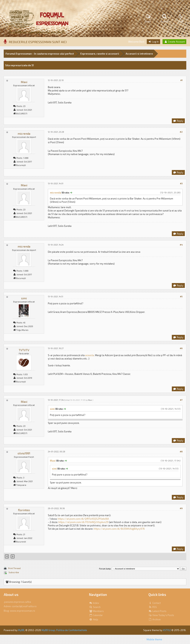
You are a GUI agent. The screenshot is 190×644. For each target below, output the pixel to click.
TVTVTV (24, 350)
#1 (181, 80)
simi (24, 298)
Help (94, 619)
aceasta (90, 355)
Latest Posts (157, 611)
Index (94, 603)
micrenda (24, 133)
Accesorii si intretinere (139, 54)
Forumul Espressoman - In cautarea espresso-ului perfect (40, 54)
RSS (153, 607)
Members (96, 611)
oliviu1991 (24, 453)
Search (95, 607)
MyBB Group (48, 630)
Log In (153, 42)
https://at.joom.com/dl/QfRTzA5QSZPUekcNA (83, 519)
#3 (181, 183)
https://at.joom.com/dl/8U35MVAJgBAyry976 (119, 529)
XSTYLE (167, 630)
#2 (181, 132)
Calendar (96, 615)
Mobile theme (154, 639)
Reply (178, 121)
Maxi (24, 82)
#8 (181, 452)
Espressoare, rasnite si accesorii (100, 54)
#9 (181, 508)
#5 (181, 296)
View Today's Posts (161, 615)
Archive (155, 619)
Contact (155, 603)
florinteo (24, 510)
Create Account (174, 42)
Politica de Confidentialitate (72, 630)
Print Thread (14, 568)
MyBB (21, 630)
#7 (181, 400)
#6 (181, 348)
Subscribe (14, 572)
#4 (181, 245)
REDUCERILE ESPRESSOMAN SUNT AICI (38, 42)
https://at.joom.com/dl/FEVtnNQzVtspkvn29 (83, 522)
